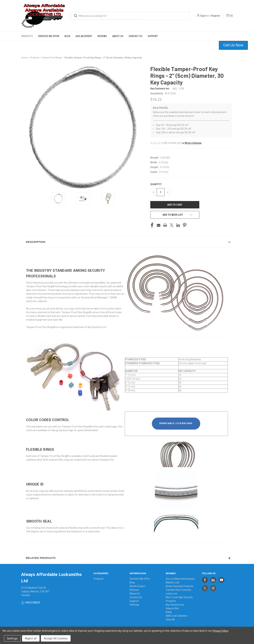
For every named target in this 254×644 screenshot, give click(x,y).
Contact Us (135, 36)
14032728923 (32, 603)
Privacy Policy (220, 631)
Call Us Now (233, 45)
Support (153, 36)
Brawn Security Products (180, 586)
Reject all (31, 638)
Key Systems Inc (175, 605)
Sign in (204, 16)
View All (170, 619)
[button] (236, 45)
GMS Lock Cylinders (177, 616)
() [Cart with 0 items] (230, 16)
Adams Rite (172, 608)
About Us (118, 36)
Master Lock (173, 582)
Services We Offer (49, 36)
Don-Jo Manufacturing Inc (180, 579)
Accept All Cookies (56, 638)
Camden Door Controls (178, 590)
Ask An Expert (84, 36)
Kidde (169, 612)
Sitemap (134, 605)
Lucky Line (172, 594)
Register (216, 16)
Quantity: (156, 184)
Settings (12, 638)
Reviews (102, 36)
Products (27, 36)
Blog (67, 36)
